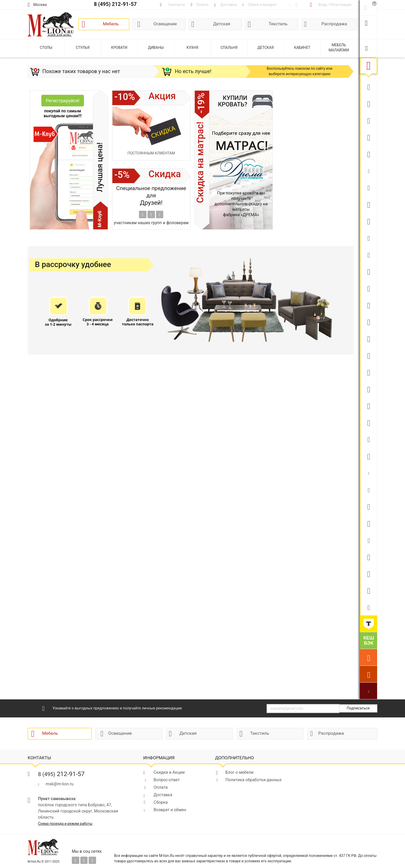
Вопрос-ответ (167, 780)
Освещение (165, 24)
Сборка (161, 802)
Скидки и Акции (169, 772)
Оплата (161, 787)
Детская (222, 24)
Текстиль (278, 24)
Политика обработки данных (254, 780)
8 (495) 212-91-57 (115, 4)
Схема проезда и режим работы (65, 824)
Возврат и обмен (170, 810)
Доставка (163, 795)
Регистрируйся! (63, 101)
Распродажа (334, 24)
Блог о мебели (239, 772)
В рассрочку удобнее (73, 265)
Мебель (111, 24)
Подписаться (358, 708)
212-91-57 (61, 774)
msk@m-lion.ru (60, 784)
